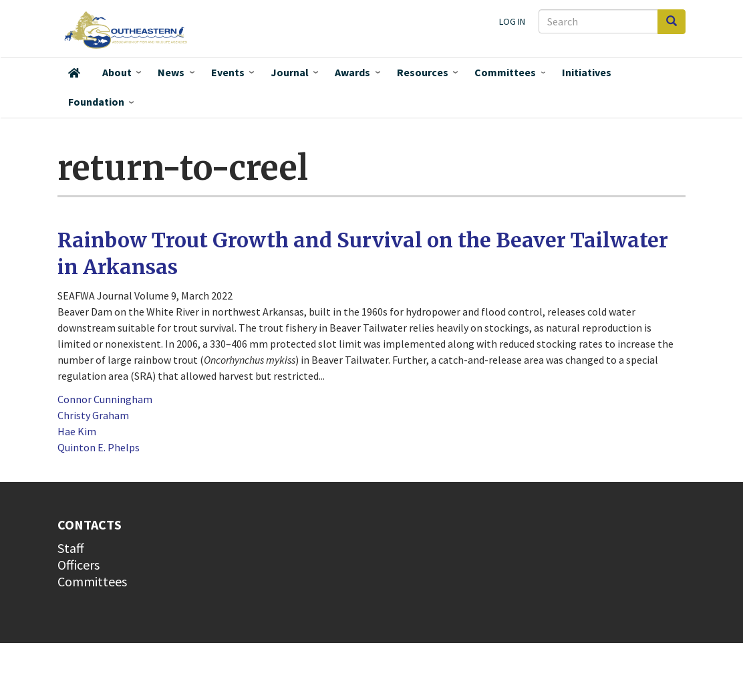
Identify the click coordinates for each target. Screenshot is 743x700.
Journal (290, 72)
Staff (71, 548)
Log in (512, 21)
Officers (79, 565)
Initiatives (587, 72)
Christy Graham (93, 415)
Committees (505, 72)
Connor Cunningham (105, 399)
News (171, 72)
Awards (352, 72)
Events (228, 72)
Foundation (96, 102)
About (117, 72)
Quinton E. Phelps (99, 447)
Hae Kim (77, 431)
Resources (423, 72)
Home (74, 73)
